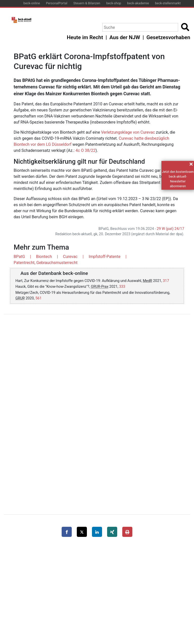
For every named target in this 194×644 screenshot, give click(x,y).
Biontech (44, 257)
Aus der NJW (125, 37)
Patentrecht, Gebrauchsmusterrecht (46, 263)
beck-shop (114, 3)
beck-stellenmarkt (168, 3)
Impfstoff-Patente (105, 257)
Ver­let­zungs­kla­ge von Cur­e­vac (128, 132)
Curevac (70, 257)
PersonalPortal (57, 3)
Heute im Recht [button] (85, 37)
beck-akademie (138, 3)
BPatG (19, 257)
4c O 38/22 (86, 150)
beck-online (32, 3)
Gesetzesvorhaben (168, 37)
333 (122, 287)
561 (38, 298)
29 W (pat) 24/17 (171, 229)
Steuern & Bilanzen (87, 3)
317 (166, 281)
